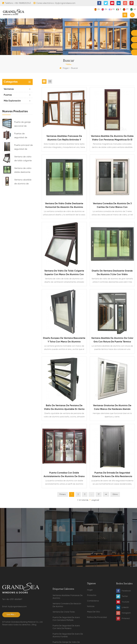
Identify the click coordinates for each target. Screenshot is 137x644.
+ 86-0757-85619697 (14, 630)
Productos (92, 623)
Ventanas (9, 89)
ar (133, 9)
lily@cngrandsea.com (17, 637)
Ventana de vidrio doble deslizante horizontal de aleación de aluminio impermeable (23, 171)
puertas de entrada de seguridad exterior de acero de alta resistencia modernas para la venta (112, 475)
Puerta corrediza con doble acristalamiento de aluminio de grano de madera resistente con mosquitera (64, 475)
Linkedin (122, 635)
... (92, 494)
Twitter (122, 624)
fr (112, 9)
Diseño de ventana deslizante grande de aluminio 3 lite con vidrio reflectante (112, 273)
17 (99, 494)
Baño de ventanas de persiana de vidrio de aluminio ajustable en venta (64, 407)
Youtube (123, 630)
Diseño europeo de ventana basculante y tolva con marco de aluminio (64, 340)
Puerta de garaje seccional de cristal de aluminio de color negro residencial (23, 125)
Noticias (91, 634)
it (119, 9)
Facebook (123, 619)
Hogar (64, 68)
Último (115, 494)
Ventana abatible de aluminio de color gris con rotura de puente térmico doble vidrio (112, 340)
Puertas (8, 95)
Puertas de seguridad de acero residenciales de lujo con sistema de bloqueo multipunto (22, 136)
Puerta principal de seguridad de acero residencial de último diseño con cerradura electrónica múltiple (23, 148)
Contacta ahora (68, 544)
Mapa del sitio (94, 639)
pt (126, 9)
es (97, 9)
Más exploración (12, 101)
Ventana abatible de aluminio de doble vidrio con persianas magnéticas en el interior (23, 182)
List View (50, 82)
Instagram (123, 641)
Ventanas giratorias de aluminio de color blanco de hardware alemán (112, 407)
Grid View (44, 82)
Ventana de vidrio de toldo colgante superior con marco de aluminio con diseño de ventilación (23, 159)
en (104, 9)
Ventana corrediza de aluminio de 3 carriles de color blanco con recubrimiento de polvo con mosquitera (112, 206)
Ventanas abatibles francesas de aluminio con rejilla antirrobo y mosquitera (64, 138)
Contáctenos (93, 628)
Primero (63, 494)
